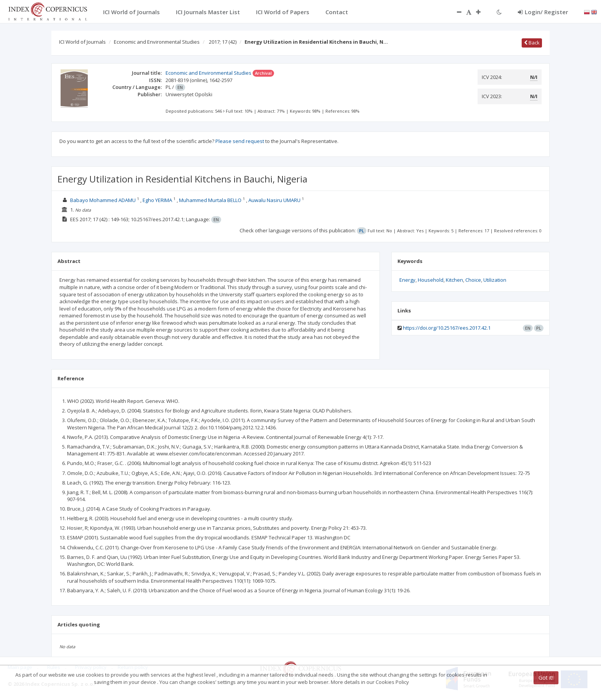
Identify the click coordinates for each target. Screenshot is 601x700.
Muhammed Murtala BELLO (210, 200)
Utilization (495, 280)
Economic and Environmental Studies (157, 42)
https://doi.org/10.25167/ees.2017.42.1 (447, 328)
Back (532, 43)
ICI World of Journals (82, 42)
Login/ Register (543, 12)
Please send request (240, 141)
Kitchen (454, 280)
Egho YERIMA (157, 200)
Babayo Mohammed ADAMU (103, 200)
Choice (473, 280)
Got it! (546, 678)
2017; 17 (223, 42)
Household (431, 280)
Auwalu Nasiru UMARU (274, 200)
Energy (407, 280)
